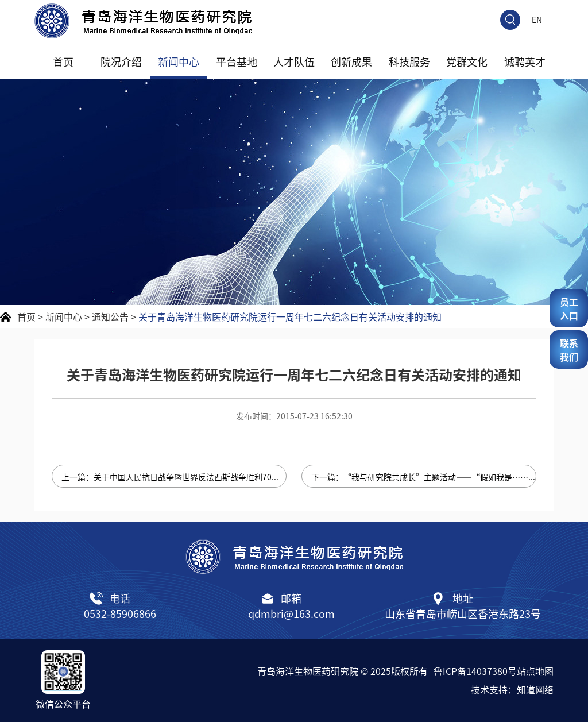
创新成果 (351, 61)
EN (537, 20)
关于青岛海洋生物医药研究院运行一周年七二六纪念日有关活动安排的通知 (290, 316)
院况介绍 (121, 61)
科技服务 (409, 61)
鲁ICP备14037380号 (475, 671)
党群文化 (467, 61)
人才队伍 (294, 61)
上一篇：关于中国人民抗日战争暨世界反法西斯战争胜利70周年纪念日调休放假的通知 (174, 477)
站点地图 (535, 671)
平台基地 (237, 61)
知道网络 (535, 689)
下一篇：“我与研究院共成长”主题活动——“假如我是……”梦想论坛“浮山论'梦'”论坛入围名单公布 (424, 477)
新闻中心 (179, 61)
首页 (63, 61)
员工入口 (569, 308)
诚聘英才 (525, 61)
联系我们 (569, 350)
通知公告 (110, 316)
